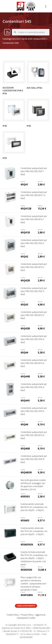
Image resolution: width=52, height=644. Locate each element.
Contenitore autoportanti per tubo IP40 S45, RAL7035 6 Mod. (34, 411)
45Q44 (24, 352)
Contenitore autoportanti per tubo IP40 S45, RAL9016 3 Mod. (34, 315)
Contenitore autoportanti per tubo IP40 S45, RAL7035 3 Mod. (34, 291)
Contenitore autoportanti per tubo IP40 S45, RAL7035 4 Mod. (34, 339)
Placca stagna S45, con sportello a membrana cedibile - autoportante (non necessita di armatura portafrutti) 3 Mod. (33, 584)
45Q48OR (26, 472)
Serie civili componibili (34, 39)
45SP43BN (27, 595)
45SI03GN (26, 570)
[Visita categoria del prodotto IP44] (38, 114)
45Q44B (25, 376)
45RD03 (25, 496)
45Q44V (25, 400)
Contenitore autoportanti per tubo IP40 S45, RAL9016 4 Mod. (34, 363)
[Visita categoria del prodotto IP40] (14, 114)
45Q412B (26, 208)
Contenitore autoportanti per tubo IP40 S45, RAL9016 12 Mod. (34, 195)
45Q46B (25, 448)
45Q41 (24, 184)
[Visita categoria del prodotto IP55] (14, 146)
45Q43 (24, 304)
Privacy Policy (27, 615)
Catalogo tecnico (11, 39)
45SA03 (25, 520)
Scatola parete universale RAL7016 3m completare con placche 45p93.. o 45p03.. (34, 531)
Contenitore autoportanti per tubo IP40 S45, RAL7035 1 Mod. (34, 171)
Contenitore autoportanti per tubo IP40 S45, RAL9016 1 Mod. (34, 219)
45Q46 (24, 424)
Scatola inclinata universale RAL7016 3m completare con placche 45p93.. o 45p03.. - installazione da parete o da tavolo (34, 558)
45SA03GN (27, 544)
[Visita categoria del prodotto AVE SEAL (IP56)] (38, 75)
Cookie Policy (13, 615)
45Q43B (25, 328)
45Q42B (25, 280)
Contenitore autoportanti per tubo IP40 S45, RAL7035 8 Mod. (34, 459)
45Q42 (24, 256)
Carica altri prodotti (26, 606)
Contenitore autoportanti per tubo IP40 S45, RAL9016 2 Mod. (34, 267)
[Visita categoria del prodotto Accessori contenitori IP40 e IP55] (14, 78)
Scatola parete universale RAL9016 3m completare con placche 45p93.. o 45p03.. (34, 507)
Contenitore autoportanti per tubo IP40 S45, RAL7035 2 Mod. (34, 243)
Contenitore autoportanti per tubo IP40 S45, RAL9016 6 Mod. (34, 435)
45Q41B (25, 232)
